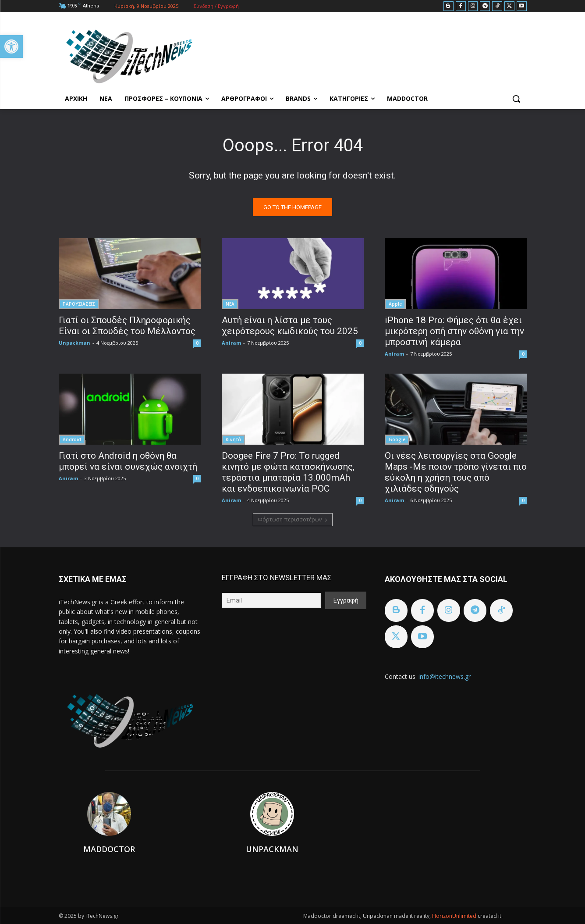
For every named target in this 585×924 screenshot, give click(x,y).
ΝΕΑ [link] (230, 304)
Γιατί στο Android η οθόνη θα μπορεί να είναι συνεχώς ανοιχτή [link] (128, 461)
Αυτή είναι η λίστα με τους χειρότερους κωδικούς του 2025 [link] (290, 326)
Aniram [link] (231, 343)
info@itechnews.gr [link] (445, 676)
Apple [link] (395, 304)
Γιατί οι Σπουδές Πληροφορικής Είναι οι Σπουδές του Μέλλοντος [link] (127, 326)
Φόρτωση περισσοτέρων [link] (293, 519)
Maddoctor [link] (109, 849)
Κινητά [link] (233, 439)
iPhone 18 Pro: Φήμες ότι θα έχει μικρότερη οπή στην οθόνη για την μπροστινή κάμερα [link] (454, 331)
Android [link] (72, 439)
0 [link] (197, 343)
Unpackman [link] (74, 343)
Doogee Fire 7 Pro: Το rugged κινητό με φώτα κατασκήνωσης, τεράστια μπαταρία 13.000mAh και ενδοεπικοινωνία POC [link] (288, 472)
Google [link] (397, 439)
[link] (11, 46)
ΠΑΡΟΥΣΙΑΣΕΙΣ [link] (79, 304)
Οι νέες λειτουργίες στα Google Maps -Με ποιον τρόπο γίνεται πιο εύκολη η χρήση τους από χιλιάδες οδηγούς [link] (456, 472)
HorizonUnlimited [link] (455, 916)
